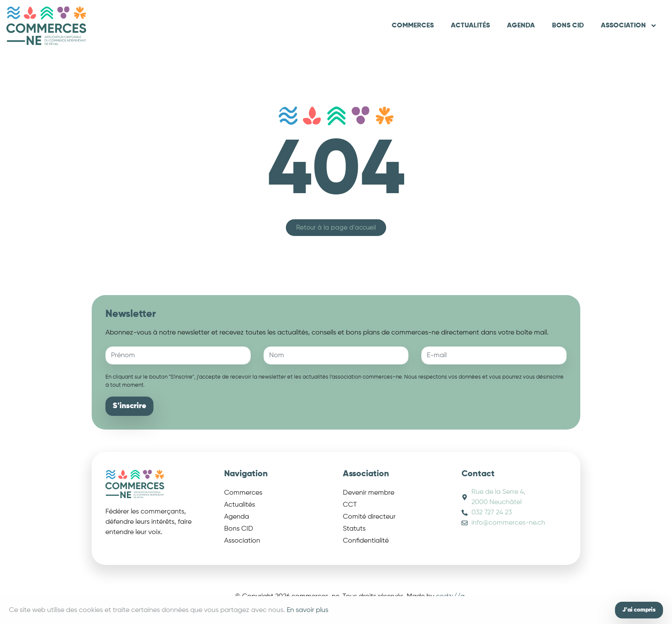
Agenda (521, 26)
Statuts (354, 529)
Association (629, 26)
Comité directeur (369, 517)
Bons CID (568, 26)
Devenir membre (369, 493)
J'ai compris (639, 610)
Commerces (413, 26)
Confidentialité (366, 541)
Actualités (470, 26)
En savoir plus (307, 610)
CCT (350, 505)
